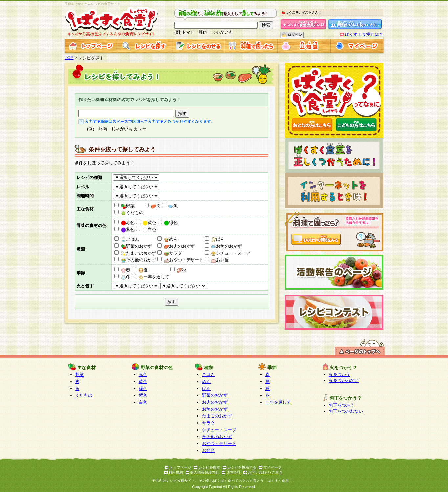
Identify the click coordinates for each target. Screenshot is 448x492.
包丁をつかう (342, 405)
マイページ (272, 467)
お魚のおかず (226, 246)
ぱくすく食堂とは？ (364, 34)
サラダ (173, 253)
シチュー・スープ (231, 253)
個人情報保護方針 (205, 472)
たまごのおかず (138, 253)
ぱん (218, 239)
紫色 (128, 229)
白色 (149, 229)
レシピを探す (209, 467)
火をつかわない (344, 380)
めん (171, 239)
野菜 (128, 206)
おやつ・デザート (184, 260)
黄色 (149, 223)
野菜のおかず (136, 246)
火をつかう (339, 375)
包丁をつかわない (346, 411)
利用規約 (176, 472)
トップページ (180, 467)
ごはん (130, 239)
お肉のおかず (179, 246)
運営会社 (234, 472)
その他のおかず (138, 260)
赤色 (128, 223)
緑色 (171, 223)
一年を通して (154, 277)
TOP (69, 58)
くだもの (132, 213)
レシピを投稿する (242, 467)
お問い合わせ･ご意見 (265, 472)
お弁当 (220, 260)
